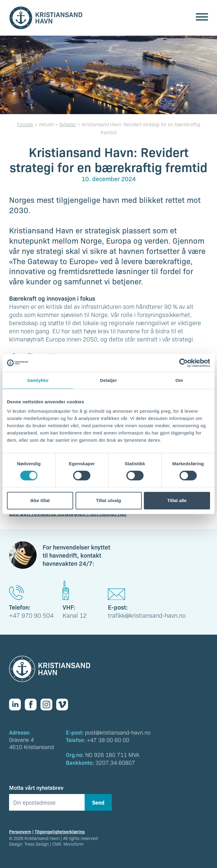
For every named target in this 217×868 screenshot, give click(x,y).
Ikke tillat (40, 500)
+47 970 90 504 (31, 615)
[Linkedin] (17, 705)
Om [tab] (179, 380)
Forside (25, 124)
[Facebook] (33, 705)
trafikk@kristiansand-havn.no (147, 615)
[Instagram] (48, 705)
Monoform (73, 844)
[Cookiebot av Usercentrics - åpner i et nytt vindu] (184, 363)
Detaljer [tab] (108, 380)
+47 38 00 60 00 (108, 740)
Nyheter (68, 124)
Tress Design (37, 844)
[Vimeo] (64, 705)
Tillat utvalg (108, 500)
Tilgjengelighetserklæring (60, 831)
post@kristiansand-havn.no (118, 732)
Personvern (20, 831)
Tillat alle (177, 500)
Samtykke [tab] (38, 380)
